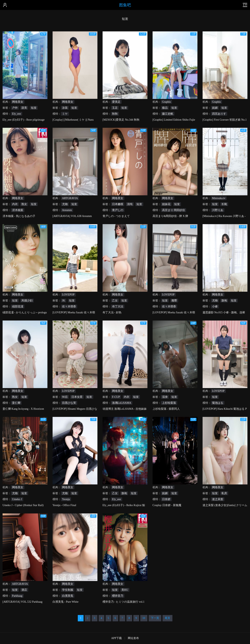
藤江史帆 (168, 114)
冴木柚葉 (18, 210)
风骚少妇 (27, 301)
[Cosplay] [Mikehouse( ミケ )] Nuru (73, 120)
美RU (125, 590)
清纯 (130, 204)
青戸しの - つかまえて (116, 216)
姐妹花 (166, 204)
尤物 (65, 204)
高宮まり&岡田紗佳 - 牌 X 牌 (170, 216)
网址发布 (133, 638)
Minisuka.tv (219, 198)
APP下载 (116, 638)
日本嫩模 (118, 204)
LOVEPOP (68, 295)
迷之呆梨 (218, 499)
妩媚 (215, 108)
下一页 (155, 618)
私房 (224, 493)
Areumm (67, 210)
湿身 (165, 397)
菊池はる (218, 403)
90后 (65, 397)
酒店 (24, 590)
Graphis (166, 102)
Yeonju (66, 499)
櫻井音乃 (118, 596)
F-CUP (116, 397)
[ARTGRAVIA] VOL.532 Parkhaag (23, 602)
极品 (165, 108)
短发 (34, 108)
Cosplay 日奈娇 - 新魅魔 (167, 505)
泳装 (65, 108)
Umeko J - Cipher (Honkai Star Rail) (23, 505)
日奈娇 (166, 499)
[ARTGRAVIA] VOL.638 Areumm (72, 216)
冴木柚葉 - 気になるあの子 (19, 216)
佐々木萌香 (69, 307)
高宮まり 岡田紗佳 (174, 210)
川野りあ (218, 210)
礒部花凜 (18, 307)
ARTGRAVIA (70, 198)
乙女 (115, 301)
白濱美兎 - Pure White (66, 602)
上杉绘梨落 (169, 403)
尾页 (167, 618)
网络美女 (18, 102)
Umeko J (17, 499)
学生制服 (68, 590)
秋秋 (115, 114)
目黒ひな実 (69, 403)
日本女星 (77, 397)
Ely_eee (17, 114)
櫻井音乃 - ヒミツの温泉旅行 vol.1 (124, 602)
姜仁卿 (16, 403)
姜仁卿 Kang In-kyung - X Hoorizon (23, 409)
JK (64, 301)
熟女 (24, 204)
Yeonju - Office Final (64, 505)
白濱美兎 (68, 596)
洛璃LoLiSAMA (122, 403)
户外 (15, 108)
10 (144, 618)
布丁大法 (118, 307)
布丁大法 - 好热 (112, 312)
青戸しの (118, 210)
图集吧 (125, 5)
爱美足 (116, 102)
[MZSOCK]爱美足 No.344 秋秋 (121, 120)
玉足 (115, 108)
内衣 (15, 204)
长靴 (224, 204)
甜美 (24, 108)
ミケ (65, 114)
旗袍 (224, 301)
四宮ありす (219, 114)
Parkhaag (17, 596)
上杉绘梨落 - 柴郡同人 (166, 409)
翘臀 (174, 301)
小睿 (215, 307)
